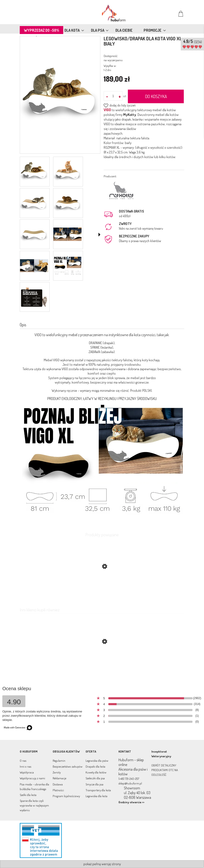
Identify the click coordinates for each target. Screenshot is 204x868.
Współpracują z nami (32, 778)
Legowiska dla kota (96, 796)
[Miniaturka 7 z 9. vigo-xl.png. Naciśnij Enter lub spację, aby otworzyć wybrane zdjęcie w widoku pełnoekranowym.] (34, 266)
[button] (99, 235)
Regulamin (59, 761)
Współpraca (27, 772)
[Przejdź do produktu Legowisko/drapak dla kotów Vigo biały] (102, 664)
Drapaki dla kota (95, 766)
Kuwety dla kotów (96, 772)
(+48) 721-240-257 (129, 779)
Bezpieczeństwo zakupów (68, 766)
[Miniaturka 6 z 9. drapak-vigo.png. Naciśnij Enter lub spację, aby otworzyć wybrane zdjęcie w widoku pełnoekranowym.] (67, 234)
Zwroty (57, 772)
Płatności (58, 790)
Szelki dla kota (28, 795)
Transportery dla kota (98, 790)
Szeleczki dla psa (95, 778)
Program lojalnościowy (66, 796)
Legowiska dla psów (97, 761)
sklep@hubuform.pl (130, 783)
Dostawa (58, 784)
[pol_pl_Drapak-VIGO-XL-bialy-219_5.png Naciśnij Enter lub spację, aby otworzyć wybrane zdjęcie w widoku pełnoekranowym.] (60, 95)
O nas (23, 761)
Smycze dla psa (94, 784)
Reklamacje (59, 778)
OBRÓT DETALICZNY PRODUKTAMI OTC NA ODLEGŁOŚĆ (165, 770)
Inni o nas (25, 766)
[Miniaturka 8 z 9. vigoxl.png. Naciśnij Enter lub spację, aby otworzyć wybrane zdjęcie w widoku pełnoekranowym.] (67, 266)
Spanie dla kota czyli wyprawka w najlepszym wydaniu (34, 805)
